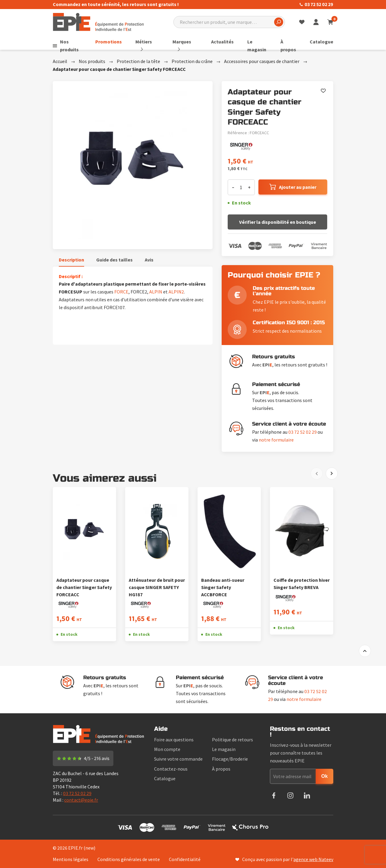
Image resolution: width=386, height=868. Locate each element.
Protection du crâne (192, 61)
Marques (182, 42)
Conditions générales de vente (129, 859)
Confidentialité (185, 859)
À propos (287, 46)
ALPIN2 (176, 292)
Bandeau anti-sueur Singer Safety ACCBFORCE (223, 587)
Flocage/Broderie (230, 759)
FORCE (121, 292)
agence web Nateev (313, 859)
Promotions (112, 42)
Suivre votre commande (178, 759)
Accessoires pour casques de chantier (262, 61)
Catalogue (321, 42)
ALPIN (156, 292)
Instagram (290, 795)
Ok (324, 776)
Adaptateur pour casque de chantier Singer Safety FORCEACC (84, 587)
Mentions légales (71, 859)
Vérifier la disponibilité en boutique (278, 222)
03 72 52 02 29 (316, 4)
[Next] (332, 474)
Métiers (148, 42)
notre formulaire (276, 440)
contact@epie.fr (81, 800)
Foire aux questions (174, 740)
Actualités (218, 42)
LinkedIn (307, 795)
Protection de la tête (138, 61)
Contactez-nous (171, 769)
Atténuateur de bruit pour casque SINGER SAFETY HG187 (157, 587)
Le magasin (253, 46)
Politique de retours (233, 740)
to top (365, 651)
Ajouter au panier (298, 187)
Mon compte (167, 749)
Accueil (60, 61)
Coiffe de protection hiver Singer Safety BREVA (302, 584)
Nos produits (70, 46)
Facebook (274, 795)
